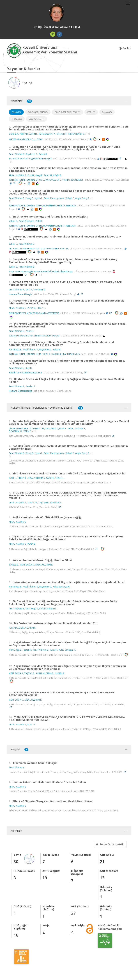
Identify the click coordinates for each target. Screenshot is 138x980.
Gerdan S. (30, 386)
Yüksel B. (13, 221)
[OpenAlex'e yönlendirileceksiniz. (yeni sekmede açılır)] (100, 139)
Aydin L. (39, 198)
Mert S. (29, 290)
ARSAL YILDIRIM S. (18, 175)
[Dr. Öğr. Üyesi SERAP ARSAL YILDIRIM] (57, 13)
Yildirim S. (14, 134)
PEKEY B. (24, 134)
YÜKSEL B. (32, 503)
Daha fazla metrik (109, 844)
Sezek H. (48, 175)
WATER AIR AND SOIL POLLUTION (26, 139)
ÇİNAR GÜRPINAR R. (19, 428)
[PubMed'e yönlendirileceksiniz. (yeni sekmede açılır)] (29, 183)
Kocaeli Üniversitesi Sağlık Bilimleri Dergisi (30, 159)
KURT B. (31, 725)
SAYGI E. (50, 478)
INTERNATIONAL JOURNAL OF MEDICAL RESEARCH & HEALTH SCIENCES (44, 354)
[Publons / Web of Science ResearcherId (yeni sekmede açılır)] (59, 34)
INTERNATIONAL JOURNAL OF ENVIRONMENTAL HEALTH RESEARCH (42, 206)
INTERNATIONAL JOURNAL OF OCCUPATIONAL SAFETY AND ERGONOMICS (46, 180)
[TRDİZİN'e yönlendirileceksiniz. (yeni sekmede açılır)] (11, 162)
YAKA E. (27, 431)
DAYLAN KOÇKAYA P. (56, 428)
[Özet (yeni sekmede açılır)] (90, 139)
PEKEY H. (41, 308)
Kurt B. (29, 368)
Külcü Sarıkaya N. (61, 587)
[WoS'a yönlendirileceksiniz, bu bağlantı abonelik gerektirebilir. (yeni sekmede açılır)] (108, 139)
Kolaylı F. (70, 198)
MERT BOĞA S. (27, 565)
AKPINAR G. (56, 503)
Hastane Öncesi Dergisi (21, 294)
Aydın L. (39, 453)
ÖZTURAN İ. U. (37, 428)
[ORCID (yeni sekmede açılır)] (53, 34)
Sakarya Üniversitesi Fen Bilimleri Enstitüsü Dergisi (34, 336)
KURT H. (13, 478)
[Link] (121, 159)
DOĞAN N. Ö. (16, 431)
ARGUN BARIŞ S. (76, 134)
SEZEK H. (60, 478)
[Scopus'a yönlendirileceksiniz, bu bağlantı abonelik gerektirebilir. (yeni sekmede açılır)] (104, 139)
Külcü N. (57, 349)
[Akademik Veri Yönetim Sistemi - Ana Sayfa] (15, 50)
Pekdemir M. (40, 290)
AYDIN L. (34, 134)
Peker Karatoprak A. (54, 198)
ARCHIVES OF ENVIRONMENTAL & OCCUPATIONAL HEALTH (38, 249)
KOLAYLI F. (62, 134)
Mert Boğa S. (15, 349)
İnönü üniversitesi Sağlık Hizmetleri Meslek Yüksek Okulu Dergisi (41, 271)
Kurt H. (31, 175)
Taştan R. (27, 650)
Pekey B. (43, 154)
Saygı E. (39, 175)
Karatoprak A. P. (47, 134)
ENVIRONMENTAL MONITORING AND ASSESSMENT (34, 313)
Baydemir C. (32, 154)
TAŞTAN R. (44, 503)
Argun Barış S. (82, 198)
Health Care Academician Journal (26, 373)
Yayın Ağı (20, 82)
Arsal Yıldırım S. (17, 154)
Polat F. (39, 221)
